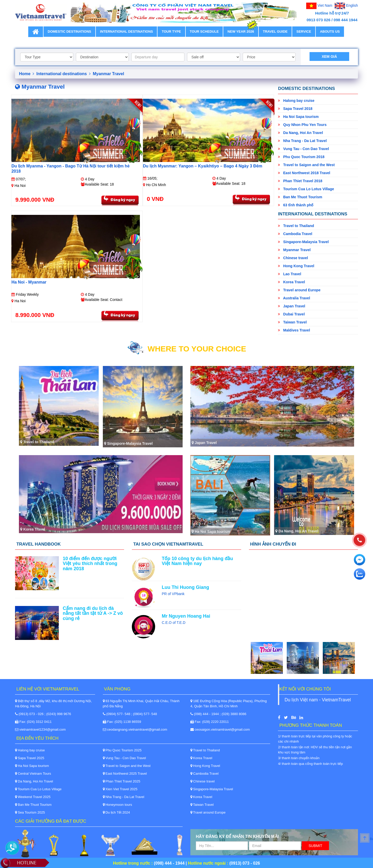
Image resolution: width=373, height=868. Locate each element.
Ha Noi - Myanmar (29, 282)
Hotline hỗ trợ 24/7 (332, 13)
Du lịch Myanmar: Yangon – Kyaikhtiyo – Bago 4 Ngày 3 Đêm (203, 166)
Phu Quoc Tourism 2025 (122, 750)
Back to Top (371, 839)
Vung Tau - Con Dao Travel (303, 149)
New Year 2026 (241, 30)
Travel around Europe (299, 290)
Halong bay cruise (296, 101)
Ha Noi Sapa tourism (298, 117)
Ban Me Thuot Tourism (300, 197)
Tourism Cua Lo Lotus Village (306, 189)
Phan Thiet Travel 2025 (122, 781)
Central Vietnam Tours (33, 774)
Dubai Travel (291, 314)
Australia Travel (294, 298)
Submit (315, 846)
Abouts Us (330, 31)
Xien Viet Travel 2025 (120, 789)
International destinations (126, 31)
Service (304, 31)
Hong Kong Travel (296, 266)
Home (27, 74)
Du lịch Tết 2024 (116, 812)
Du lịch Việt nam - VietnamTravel (318, 700)
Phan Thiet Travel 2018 (300, 181)
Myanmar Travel (294, 250)
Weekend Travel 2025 (33, 797)
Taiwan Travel (292, 322)
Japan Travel (292, 306)
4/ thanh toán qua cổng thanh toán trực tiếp (310, 764)
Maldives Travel (294, 330)
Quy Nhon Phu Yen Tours (302, 125)
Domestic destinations (69, 31)
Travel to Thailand (296, 226)
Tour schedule (204, 31)
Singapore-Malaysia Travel (303, 242)
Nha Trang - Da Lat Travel (302, 141)
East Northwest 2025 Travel (125, 774)
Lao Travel (289, 274)
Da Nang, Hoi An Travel (300, 133)
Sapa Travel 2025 (30, 758)
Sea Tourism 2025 (30, 812)
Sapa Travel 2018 (295, 109)
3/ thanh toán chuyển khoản (299, 758)
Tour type (171, 31)
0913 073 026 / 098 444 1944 (332, 20)
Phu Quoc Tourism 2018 (301, 157)
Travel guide (275, 31)
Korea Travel (291, 282)
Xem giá (329, 57)
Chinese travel (293, 258)
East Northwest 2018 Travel (304, 173)
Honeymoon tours (117, 805)
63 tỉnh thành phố (296, 205)
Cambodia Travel (295, 234)
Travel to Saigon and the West (306, 165)
